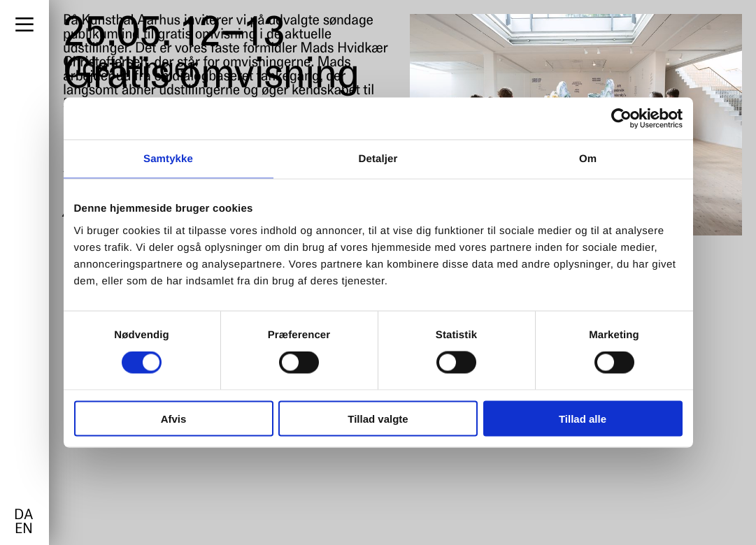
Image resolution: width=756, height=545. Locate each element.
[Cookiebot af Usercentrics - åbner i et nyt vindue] (621, 119)
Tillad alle (583, 418)
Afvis (174, 418)
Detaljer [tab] (378, 159)
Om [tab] (588, 159)
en (23, 530)
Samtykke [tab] (168, 159)
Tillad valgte (378, 418)
